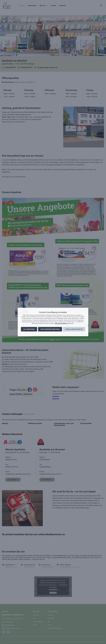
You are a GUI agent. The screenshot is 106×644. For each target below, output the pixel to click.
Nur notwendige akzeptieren (50, 329)
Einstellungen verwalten (74, 329)
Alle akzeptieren (29, 329)
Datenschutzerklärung (61, 324)
